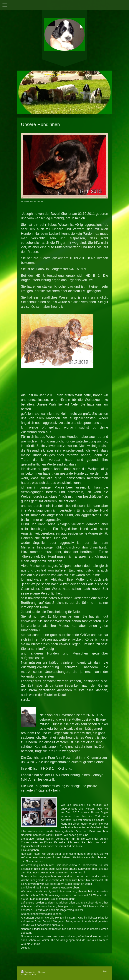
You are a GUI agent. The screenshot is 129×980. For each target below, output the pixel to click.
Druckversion (29, 972)
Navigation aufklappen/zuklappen (64, 5)
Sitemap (41, 972)
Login (106, 971)
